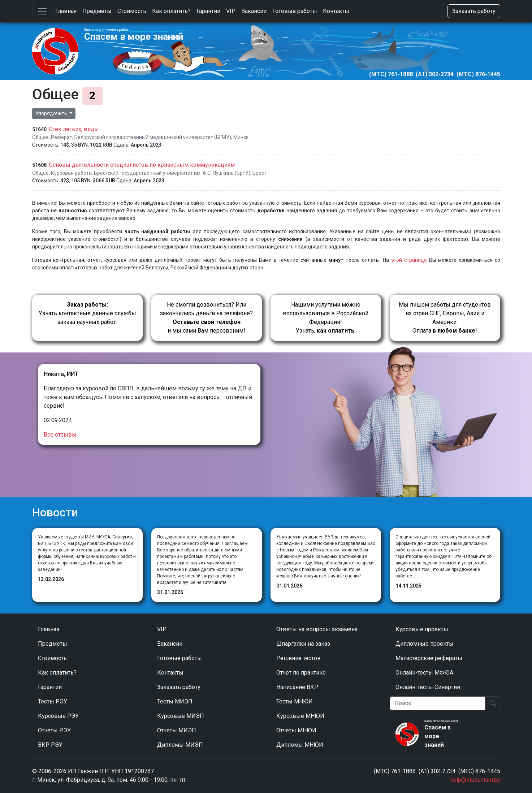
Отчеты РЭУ (54, 730)
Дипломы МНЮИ (300, 745)
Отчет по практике (301, 673)
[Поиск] (438, 703)
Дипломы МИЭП (180, 745)
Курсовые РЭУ (58, 716)
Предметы (97, 11)
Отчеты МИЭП (177, 730)
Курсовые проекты (422, 629)
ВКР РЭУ (50, 745)
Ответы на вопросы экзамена (317, 629)
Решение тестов (299, 658)
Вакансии (254, 11)
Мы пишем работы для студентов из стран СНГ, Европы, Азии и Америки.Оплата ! (445, 318)
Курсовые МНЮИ (300, 716)
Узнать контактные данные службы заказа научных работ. (87, 313)
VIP (231, 11)
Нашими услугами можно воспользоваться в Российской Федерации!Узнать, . (326, 318)
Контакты (336, 11)
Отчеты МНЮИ (296, 730)
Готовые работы (295, 11)
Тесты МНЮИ (295, 701)
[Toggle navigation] (42, 11)
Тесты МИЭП (175, 701)
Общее (40, 137)
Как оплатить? (171, 11)
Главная (66, 11)
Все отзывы (60, 435)
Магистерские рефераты (429, 658)
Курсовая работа (71, 173)
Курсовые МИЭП (181, 716)
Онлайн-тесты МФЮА (424, 673)
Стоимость (132, 11)
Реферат (62, 137)
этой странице (409, 260)
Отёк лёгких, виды (74, 129)
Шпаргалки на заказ (303, 644)
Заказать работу (474, 11)
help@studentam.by (475, 780)
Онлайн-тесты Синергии (428, 687)
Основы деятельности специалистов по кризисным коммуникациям (142, 165)
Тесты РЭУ (53, 701)
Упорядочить (52, 113)
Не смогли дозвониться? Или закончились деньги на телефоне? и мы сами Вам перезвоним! (206, 318)
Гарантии (208, 11)
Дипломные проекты (425, 644)
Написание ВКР (297, 687)
